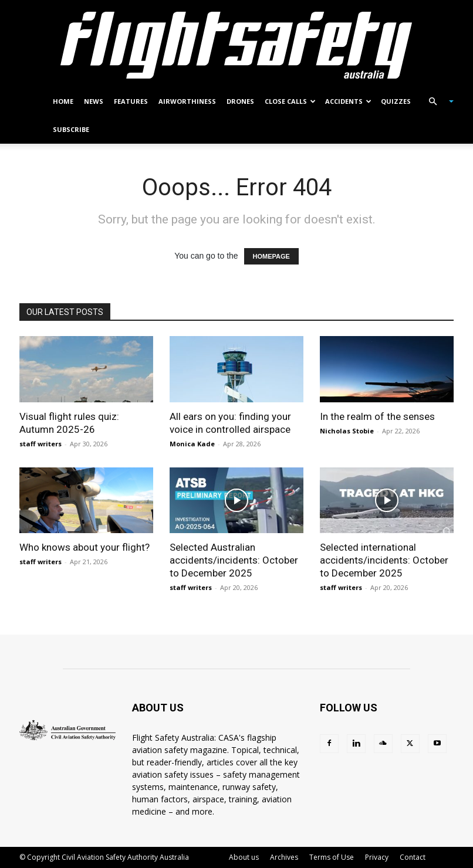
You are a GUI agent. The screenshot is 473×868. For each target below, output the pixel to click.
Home (63, 101)
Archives (284, 857)
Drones (240, 101)
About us (244, 857)
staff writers (40, 444)
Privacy (377, 857)
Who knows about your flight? (85, 547)
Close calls (290, 101)
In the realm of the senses (377, 416)
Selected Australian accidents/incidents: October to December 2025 (234, 560)
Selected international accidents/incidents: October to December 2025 (384, 560)
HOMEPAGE (271, 256)
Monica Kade (192, 444)
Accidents (348, 101)
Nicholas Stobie (347, 431)
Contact (413, 857)
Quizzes (396, 101)
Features (131, 101)
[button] (436, 102)
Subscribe (71, 129)
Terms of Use (332, 857)
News (94, 101)
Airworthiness (187, 101)
